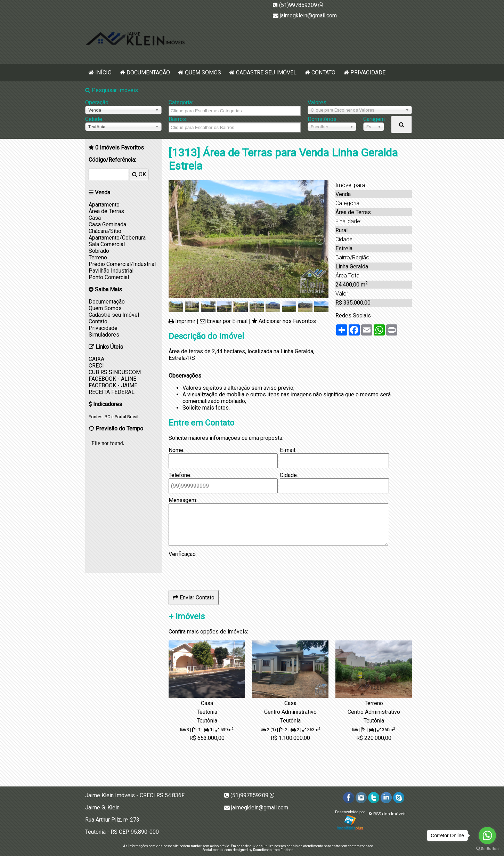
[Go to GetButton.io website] (487, 849)
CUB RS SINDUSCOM (115, 372)
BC (107, 417)
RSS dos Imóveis (390, 814)
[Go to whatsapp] (487, 835)
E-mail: (288, 450)
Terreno (98, 257)
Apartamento (104, 205)
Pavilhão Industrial (111, 271)
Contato (323, 72)
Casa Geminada (107, 224)
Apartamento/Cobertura (117, 238)
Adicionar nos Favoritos (287, 321)
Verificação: (183, 554)
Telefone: (180, 475)
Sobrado (99, 251)
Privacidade (368, 72)
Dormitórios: (323, 119)
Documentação (148, 72)
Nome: (176, 450)
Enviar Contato (194, 597)
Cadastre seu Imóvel (266, 72)
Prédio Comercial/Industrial (122, 264)
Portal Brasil (127, 417)
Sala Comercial (107, 244)
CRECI (96, 366)
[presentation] (221, 571)
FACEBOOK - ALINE (112, 379)
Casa (95, 218)
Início (103, 72)
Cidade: (94, 119)
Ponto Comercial (109, 277)
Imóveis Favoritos (120, 148)
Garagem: (374, 119)
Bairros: (178, 119)
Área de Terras (106, 211)
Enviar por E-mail (227, 321)
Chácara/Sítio (105, 231)
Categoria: (181, 102)
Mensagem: (183, 500)
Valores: (318, 102)
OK (139, 174)
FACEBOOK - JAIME (113, 385)
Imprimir (185, 321)
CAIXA (96, 359)
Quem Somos (203, 72)
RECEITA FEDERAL (112, 392)
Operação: (97, 102)
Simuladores (104, 335)
